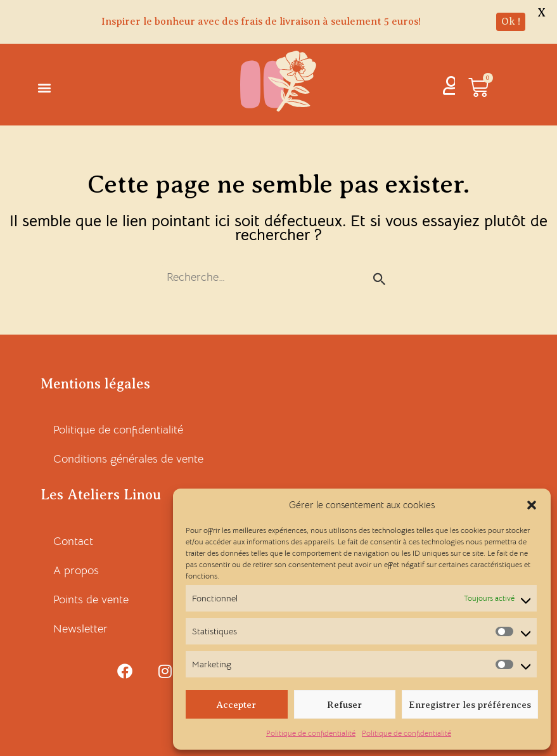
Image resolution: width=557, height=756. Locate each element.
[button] (532, 505)
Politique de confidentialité (311, 733)
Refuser (344, 705)
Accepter (236, 705)
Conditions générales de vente (128, 459)
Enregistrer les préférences (470, 705)
